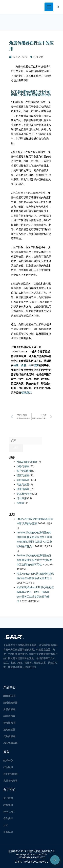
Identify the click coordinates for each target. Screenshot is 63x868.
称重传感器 (23, 489)
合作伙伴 (8, 818)
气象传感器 (23, 484)
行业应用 (38, 57)
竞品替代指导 (24, 494)
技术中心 (8, 760)
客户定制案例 (24, 471)
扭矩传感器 (23, 475)
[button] (58, 7)
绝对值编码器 (10, 703)
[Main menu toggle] (49, 7)
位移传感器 (23, 466)
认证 (6, 825)
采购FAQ (8, 832)
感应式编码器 (10, 743)
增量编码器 (9, 696)
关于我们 (8, 798)
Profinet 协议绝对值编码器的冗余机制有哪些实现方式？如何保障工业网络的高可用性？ (34, 560)
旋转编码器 (23, 480)
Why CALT (9, 812)
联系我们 (8, 805)
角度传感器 (9, 709)
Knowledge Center (27, 462)
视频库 (20, 503)
